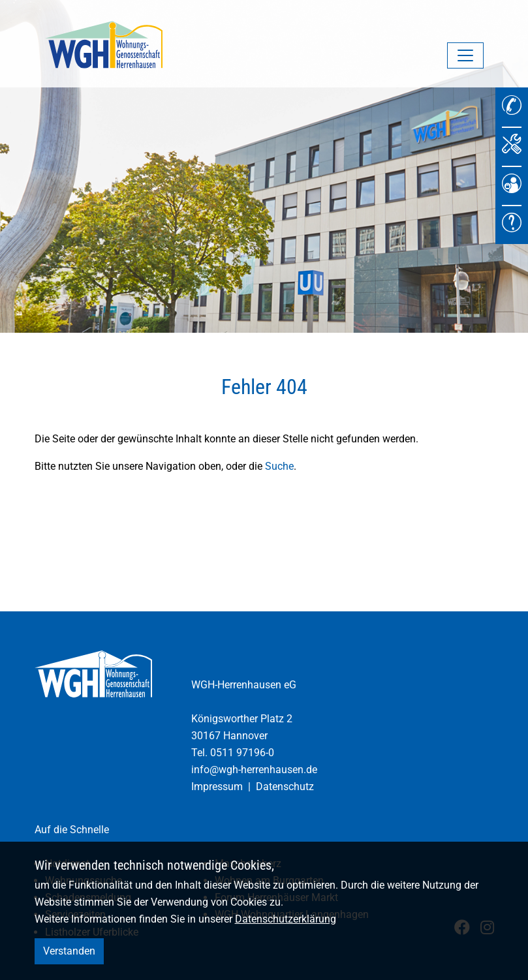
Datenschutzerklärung (286, 919)
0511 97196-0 (242, 753)
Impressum (217, 787)
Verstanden (69, 951)
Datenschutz (285, 787)
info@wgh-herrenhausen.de (254, 770)
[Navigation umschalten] (465, 55)
